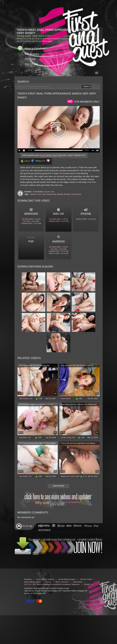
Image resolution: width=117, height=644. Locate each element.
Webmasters (78, 582)
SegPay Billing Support (45, 579)
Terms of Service (62, 582)
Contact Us (88, 584)
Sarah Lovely (66, 437)
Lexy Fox (47, 192)
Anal (39, 194)
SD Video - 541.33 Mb (31, 221)
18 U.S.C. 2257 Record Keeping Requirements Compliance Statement (52, 584)
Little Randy (24, 399)
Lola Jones (23, 476)
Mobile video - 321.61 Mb (86, 219)
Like (25, 161)
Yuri (53, 192)
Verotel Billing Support (67, 579)
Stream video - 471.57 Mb (31, 223)
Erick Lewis (75, 476)
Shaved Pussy (51, 194)
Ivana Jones (66, 399)
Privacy (48, 582)
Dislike (33, 161)
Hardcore (33, 194)
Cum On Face (76, 194)
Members (28, 579)
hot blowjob (64, 173)
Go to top (24, 526)
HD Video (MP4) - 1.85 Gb (31, 219)
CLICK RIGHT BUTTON (51, 155)
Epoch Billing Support (33, 582)
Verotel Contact (86, 579)
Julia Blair (23, 437)
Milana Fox (65, 476)
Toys (43, 194)
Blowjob (60, 194)
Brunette (67, 194)
